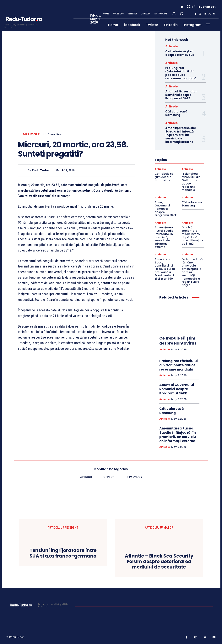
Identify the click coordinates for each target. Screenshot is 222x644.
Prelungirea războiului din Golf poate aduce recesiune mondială (181, 73)
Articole (31, 134)
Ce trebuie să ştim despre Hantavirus (180, 53)
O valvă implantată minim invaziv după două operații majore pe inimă (192, 236)
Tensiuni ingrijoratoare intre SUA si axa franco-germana (63, 553)
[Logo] (24, 25)
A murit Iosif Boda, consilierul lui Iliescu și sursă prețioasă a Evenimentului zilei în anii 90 (165, 269)
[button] (182, 14)
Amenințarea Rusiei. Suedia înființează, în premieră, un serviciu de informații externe (181, 135)
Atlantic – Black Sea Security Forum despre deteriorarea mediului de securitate (159, 562)
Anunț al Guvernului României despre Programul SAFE (181, 95)
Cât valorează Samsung (176, 113)
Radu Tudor (41, 170)
